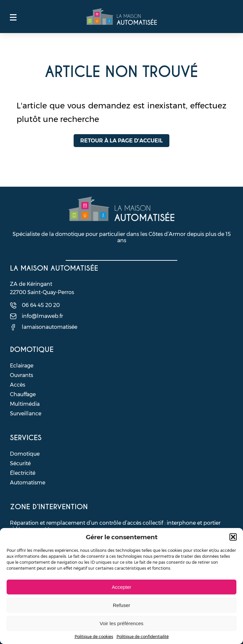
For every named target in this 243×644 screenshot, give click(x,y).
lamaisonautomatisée (50, 327)
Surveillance (26, 414)
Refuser (122, 605)
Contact (230, 17)
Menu (13, 17)
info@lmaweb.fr (42, 316)
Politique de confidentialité (143, 637)
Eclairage (22, 366)
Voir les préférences (122, 623)
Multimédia (25, 404)
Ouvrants (21, 375)
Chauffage (23, 394)
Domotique (25, 454)
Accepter (121, 587)
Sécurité (20, 463)
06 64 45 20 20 (41, 305)
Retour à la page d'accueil (121, 141)
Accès (17, 385)
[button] (233, 537)
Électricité (23, 473)
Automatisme (28, 483)
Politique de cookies (94, 637)
